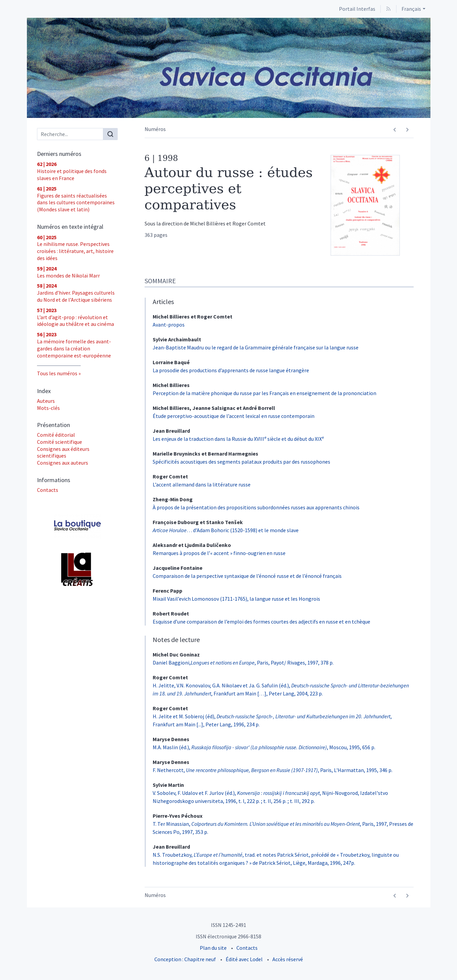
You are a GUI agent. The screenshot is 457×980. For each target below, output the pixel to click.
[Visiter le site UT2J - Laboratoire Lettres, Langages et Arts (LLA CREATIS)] (77, 569)
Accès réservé (288, 959)
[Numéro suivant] (407, 130)
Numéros (155, 129)
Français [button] (411, 9)
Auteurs (46, 401)
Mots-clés (48, 408)
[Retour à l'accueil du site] (229, 68)
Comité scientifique (60, 442)
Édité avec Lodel (244, 959)
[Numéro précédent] (395, 130)
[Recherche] (70, 134)
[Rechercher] (110, 134)
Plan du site (213, 948)
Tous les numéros (57, 373)
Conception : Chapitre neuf (185, 959)
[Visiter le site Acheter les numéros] (77, 526)
